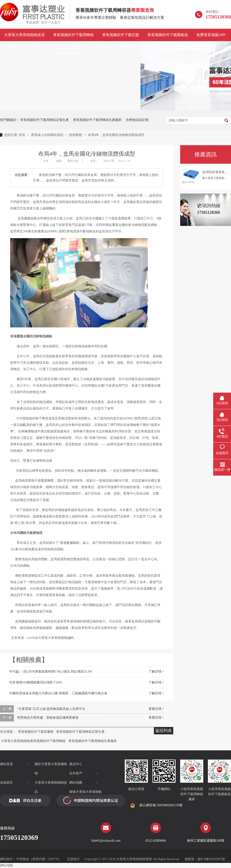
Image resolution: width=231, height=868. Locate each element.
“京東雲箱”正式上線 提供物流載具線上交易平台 (51, 709)
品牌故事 (35, 47)
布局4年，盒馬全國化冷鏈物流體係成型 (116, 135)
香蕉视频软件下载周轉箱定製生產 (45, 120)
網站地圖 (76, 783)
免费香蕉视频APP (211, 35)
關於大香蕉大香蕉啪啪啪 (51, 769)
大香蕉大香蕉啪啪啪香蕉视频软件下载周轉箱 (33, 741)
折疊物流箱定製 (137, 120)
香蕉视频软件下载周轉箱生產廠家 (97, 120)
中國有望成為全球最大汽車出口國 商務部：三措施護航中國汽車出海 (58, 693)
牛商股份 (23, 859)
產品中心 (76, 764)
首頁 (22, 135)
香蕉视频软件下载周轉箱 (73, 35)
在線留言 (6, 783)
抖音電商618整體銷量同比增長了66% (36, 682)
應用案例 (12, 47)
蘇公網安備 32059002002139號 (156, 805)
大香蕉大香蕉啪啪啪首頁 (24, 35)
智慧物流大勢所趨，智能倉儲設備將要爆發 (48, 718)
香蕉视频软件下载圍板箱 (168, 35)
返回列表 (164, 731)
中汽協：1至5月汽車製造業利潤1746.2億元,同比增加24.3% (51, 672)
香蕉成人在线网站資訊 (69, 47)
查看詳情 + (156, 709)
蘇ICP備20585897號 (211, 859)
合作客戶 (76, 773)
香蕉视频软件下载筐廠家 (36, 732)
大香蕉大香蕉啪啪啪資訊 (51, 787)
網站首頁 (6, 764)
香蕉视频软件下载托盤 (121, 35)
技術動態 (76, 135)
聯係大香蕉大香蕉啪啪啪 (116, 47)
